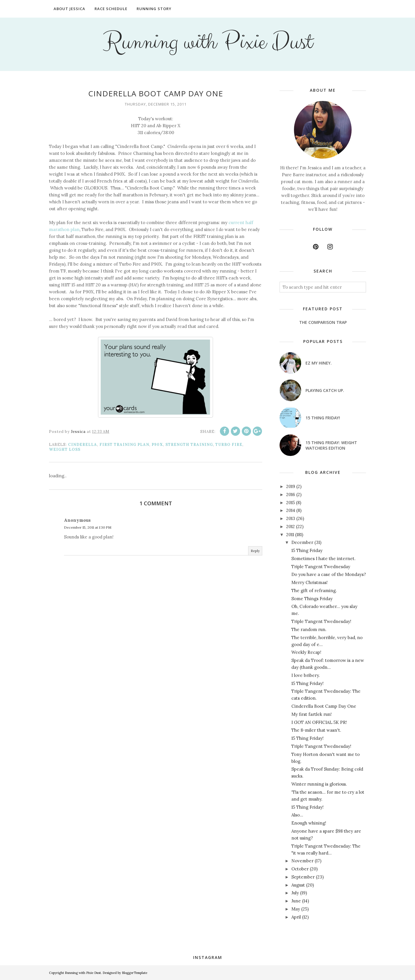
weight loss (65, 449)
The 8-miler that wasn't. (316, 730)
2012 (290, 526)
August (298, 885)
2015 (290, 503)
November (302, 861)
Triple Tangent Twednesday (321, 567)
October (300, 869)
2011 (290, 535)
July (295, 893)
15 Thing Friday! (323, 418)
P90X (157, 445)
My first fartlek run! (312, 714)
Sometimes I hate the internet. (323, 558)
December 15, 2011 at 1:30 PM (88, 527)
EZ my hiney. (319, 363)
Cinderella (83, 445)
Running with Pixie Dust (208, 42)
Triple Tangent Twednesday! (321, 621)
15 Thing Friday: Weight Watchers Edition (331, 445)
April (296, 917)
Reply (255, 551)
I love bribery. (306, 675)
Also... (297, 815)
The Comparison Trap (323, 322)
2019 (291, 486)
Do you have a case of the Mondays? (329, 574)
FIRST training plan (124, 445)
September (303, 877)
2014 (291, 510)
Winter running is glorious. (319, 784)
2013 (291, 518)
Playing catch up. (325, 390)
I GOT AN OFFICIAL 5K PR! (319, 722)
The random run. (309, 629)
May (296, 909)
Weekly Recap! (306, 652)
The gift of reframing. (314, 591)
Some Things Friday (312, 599)
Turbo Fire (229, 445)
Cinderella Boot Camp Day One (324, 706)
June (296, 901)
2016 (291, 494)
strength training (189, 445)
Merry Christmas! (310, 582)
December (302, 542)
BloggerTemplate (135, 973)
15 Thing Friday (307, 550)
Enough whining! (309, 823)
